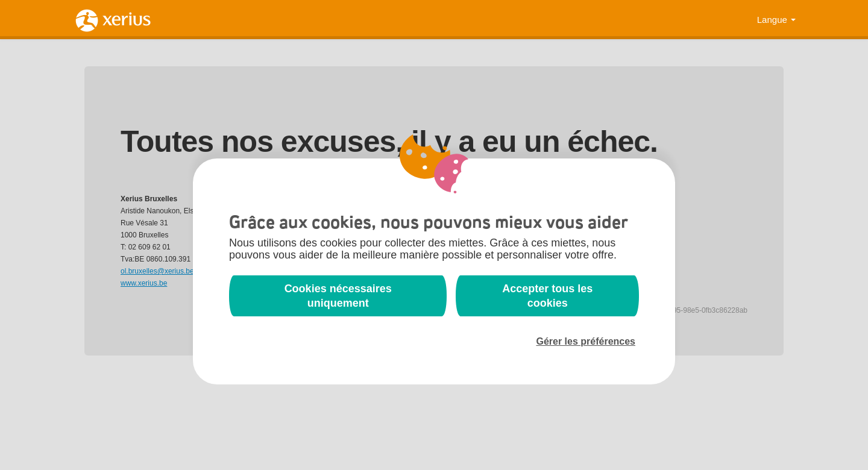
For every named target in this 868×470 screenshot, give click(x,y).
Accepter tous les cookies (547, 296)
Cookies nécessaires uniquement (338, 296)
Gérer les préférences (586, 341)
